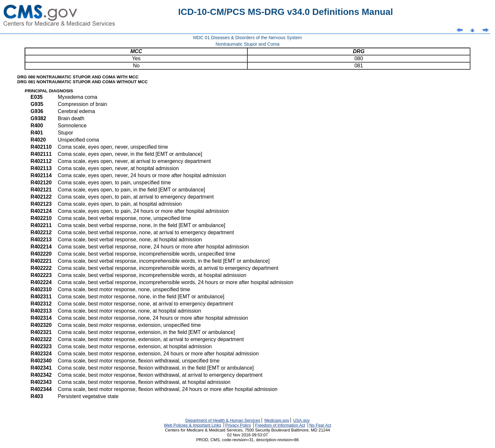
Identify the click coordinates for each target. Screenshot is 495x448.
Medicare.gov (277, 420)
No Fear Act (320, 425)
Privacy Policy (238, 425)
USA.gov (302, 420)
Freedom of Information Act (280, 425)
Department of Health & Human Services (223, 420)
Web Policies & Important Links (192, 425)
